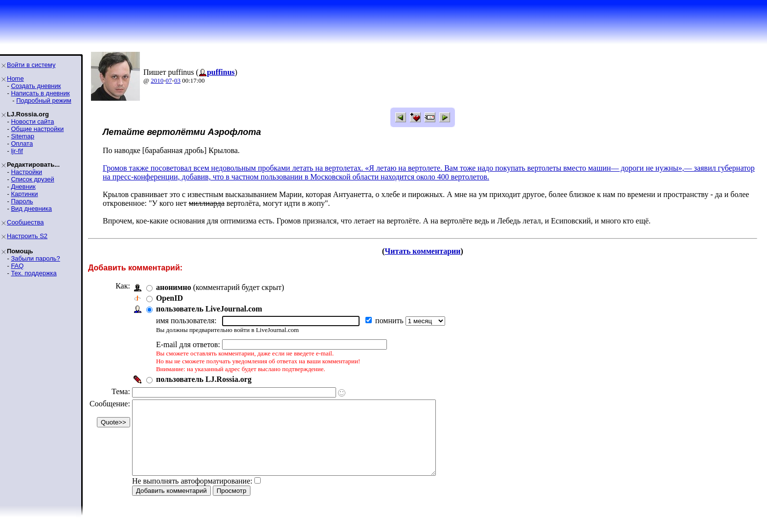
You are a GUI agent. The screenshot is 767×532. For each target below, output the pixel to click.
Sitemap (23, 136)
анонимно (174, 287)
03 (177, 80)
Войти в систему (31, 65)
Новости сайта (32, 122)
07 (169, 80)
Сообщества (25, 222)
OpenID (169, 298)
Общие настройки (37, 129)
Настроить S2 (27, 236)
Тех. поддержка (34, 273)
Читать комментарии (422, 251)
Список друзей (32, 179)
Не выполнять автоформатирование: (192, 496)
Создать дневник (36, 86)
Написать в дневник (40, 93)
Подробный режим (44, 100)
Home (15, 78)
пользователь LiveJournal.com (209, 309)
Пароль (22, 201)
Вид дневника (31, 209)
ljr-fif (17, 151)
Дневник (23, 187)
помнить (390, 321)
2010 (157, 80)
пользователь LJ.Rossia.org (204, 379)
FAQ (17, 266)
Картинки (24, 194)
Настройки (26, 172)
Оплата (22, 144)
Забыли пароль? (35, 258)
